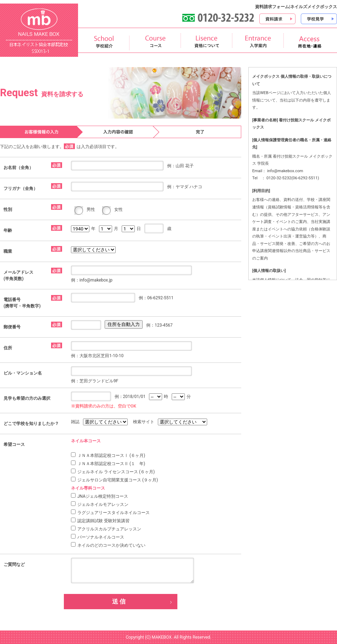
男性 (91, 209)
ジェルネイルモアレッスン (100, 504)
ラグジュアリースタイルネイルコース (110, 512)
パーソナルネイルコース (98, 537)
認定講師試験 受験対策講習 (100, 520)
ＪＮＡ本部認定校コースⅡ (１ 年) (108, 463)
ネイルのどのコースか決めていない (108, 545)
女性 (118, 209)
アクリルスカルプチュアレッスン (106, 529)
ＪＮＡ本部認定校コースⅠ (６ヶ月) (108, 455)
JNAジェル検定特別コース (100, 496)
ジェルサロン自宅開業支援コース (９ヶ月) (114, 480)
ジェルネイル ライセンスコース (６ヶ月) (113, 471)
